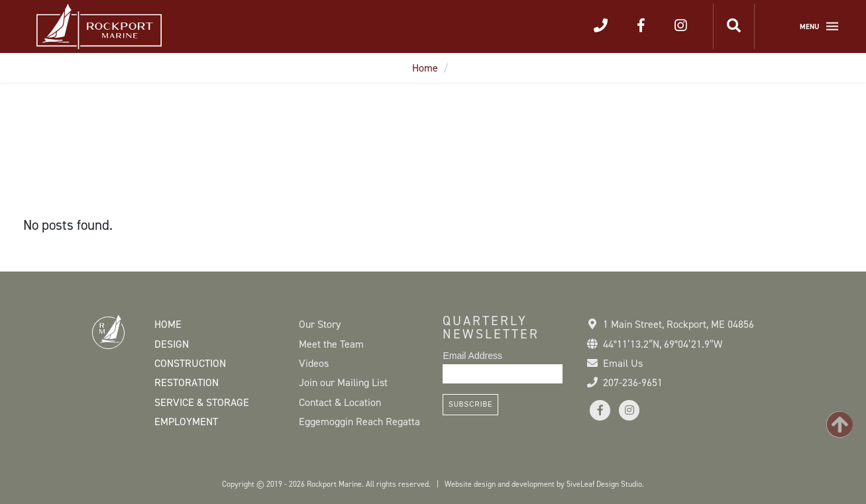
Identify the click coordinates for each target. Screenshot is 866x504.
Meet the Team (331, 344)
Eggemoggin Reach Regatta (359, 422)
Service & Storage (202, 402)
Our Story (320, 324)
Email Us (623, 363)
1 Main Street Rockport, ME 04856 (678, 324)
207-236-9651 (633, 382)
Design (172, 344)
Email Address (472, 356)
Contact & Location (340, 402)
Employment (186, 422)
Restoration (187, 382)
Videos (314, 363)
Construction (190, 363)
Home (425, 68)
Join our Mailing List (343, 382)
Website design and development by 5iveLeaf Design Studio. (544, 484)
